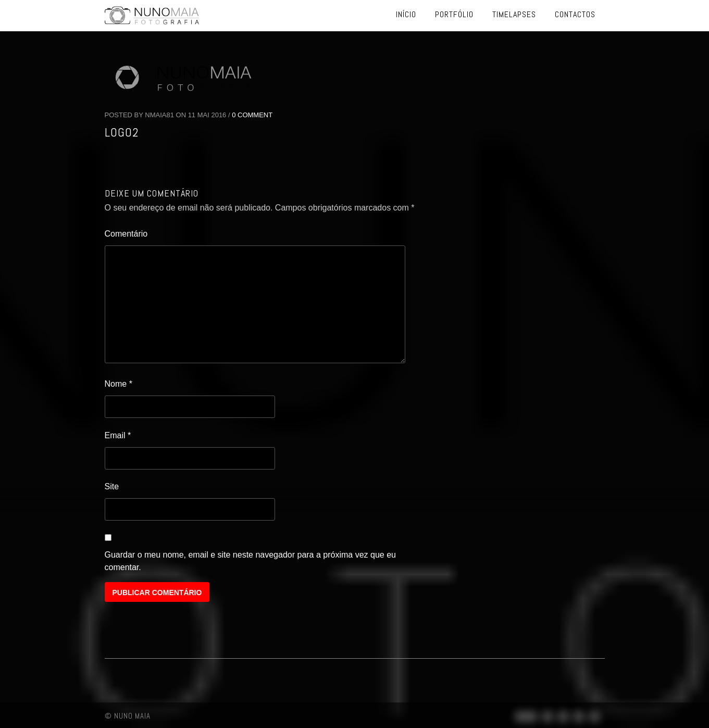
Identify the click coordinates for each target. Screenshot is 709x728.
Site (112, 486)
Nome (119, 384)
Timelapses (514, 14)
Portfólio (454, 14)
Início (406, 14)
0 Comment (252, 115)
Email (118, 435)
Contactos (575, 14)
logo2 (122, 132)
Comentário (126, 234)
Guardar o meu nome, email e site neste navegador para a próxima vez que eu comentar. (250, 561)
